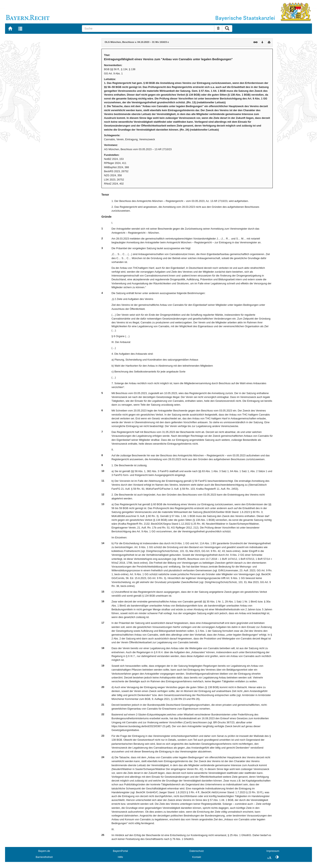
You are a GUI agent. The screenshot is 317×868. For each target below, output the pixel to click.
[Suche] (148, 28)
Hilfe (120, 857)
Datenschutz (197, 851)
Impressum (273, 851)
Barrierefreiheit (44, 857)
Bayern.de (44, 851)
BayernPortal (120, 851)
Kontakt (197, 857)
